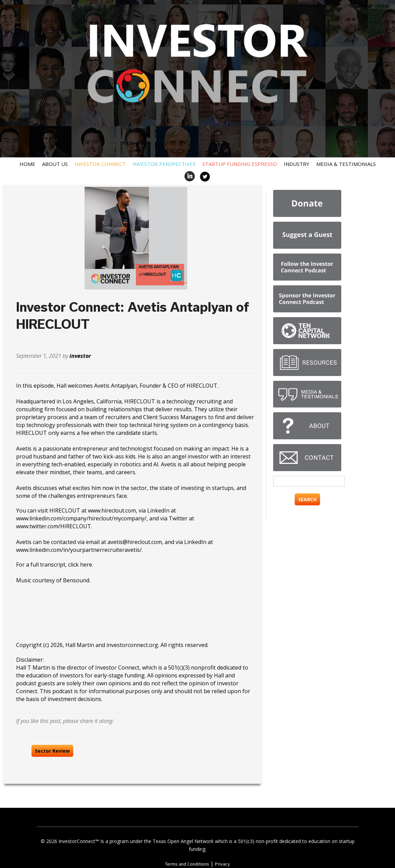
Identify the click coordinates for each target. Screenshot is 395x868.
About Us (55, 164)
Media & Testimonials (346, 164)
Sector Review (52, 751)
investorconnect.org (132, 645)
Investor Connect (100, 164)
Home (27, 164)
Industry (297, 164)
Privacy (222, 864)
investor (80, 356)
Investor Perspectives (164, 164)
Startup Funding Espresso (240, 164)
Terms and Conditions (187, 864)
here (86, 565)
